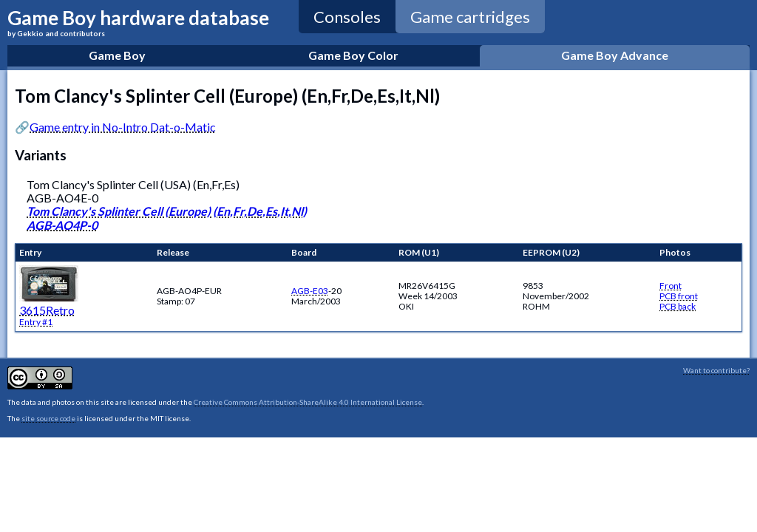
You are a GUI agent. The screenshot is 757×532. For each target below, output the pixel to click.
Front (671, 286)
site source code (48, 418)
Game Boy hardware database (138, 22)
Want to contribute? (716, 370)
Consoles (347, 17)
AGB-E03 (310, 291)
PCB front (679, 296)
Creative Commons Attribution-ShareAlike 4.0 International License (308, 402)
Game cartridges (470, 17)
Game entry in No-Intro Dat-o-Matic (123, 127)
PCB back (678, 306)
